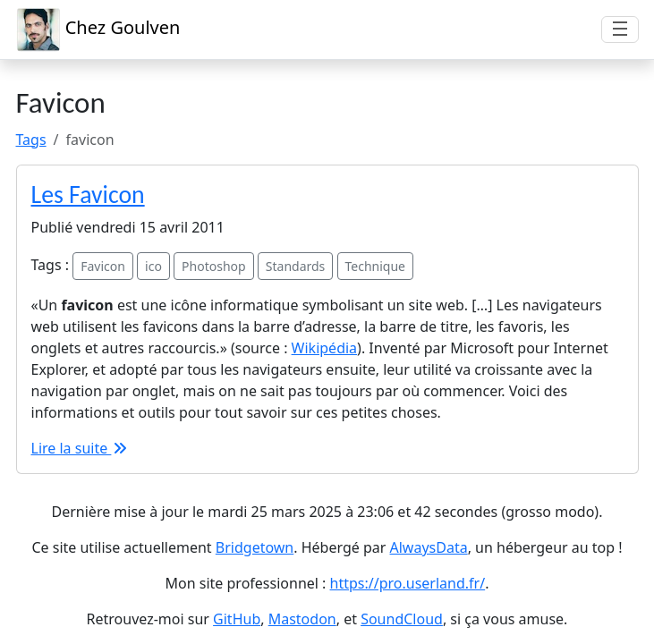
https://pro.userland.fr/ (408, 583)
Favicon (103, 266)
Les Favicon (88, 195)
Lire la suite (81, 448)
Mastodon (302, 619)
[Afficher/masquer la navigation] (620, 30)
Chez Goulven (98, 30)
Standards (296, 266)
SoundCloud (402, 619)
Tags (31, 140)
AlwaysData (429, 547)
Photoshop (214, 266)
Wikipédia (325, 348)
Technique (376, 266)
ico (153, 266)
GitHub (237, 619)
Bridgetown (255, 547)
